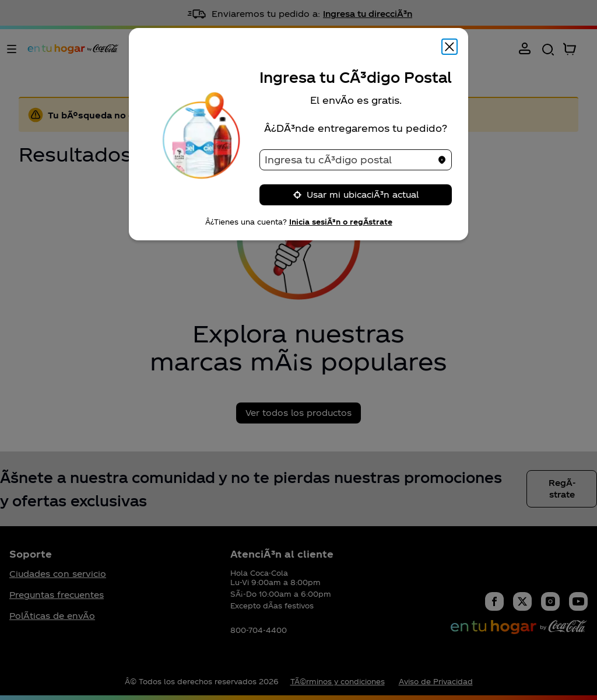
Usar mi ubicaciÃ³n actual (356, 195)
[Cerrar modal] (449, 47)
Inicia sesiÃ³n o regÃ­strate (341, 222)
